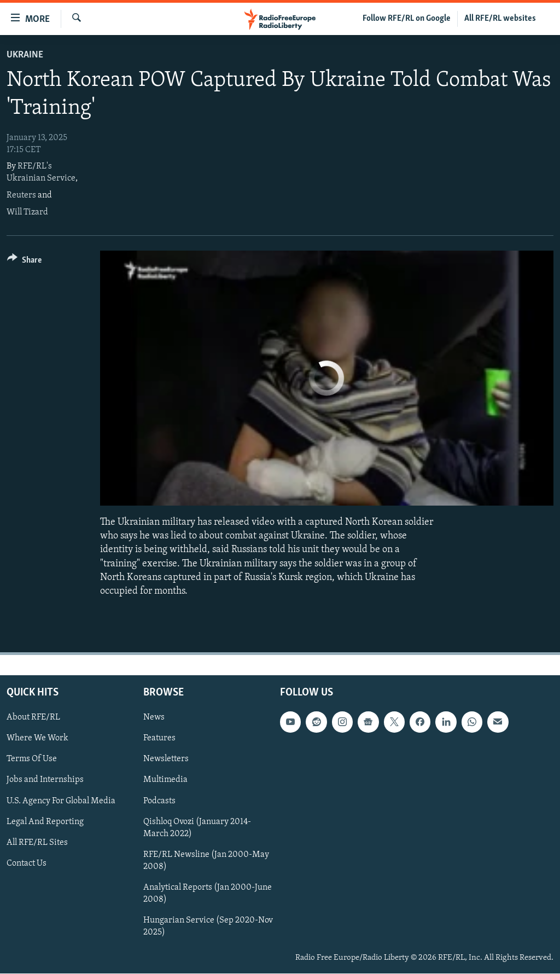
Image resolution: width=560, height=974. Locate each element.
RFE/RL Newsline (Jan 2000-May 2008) (206, 861)
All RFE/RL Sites (37, 843)
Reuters (21, 195)
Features (159, 739)
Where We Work (37, 739)
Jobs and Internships (45, 780)
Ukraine (25, 55)
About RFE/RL (33, 718)
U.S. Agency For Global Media (61, 801)
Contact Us (27, 863)
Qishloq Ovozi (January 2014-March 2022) (197, 828)
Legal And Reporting (45, 822)
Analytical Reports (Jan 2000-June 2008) (208, 894)
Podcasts (159, 801)
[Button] (24, 262)
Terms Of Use (32, 760)
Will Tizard (27, 212)
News (154, 718)
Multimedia (165, 780)
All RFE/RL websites (500, 19)
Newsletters (166, 760)
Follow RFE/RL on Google (407, 19)
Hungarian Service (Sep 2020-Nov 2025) (208, 926)
